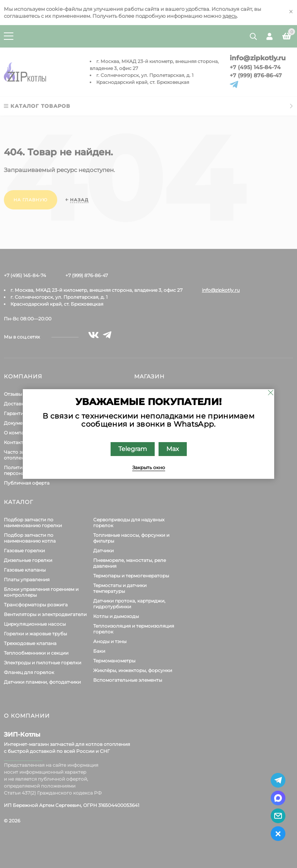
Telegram (133, 449)
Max (173, 449)
